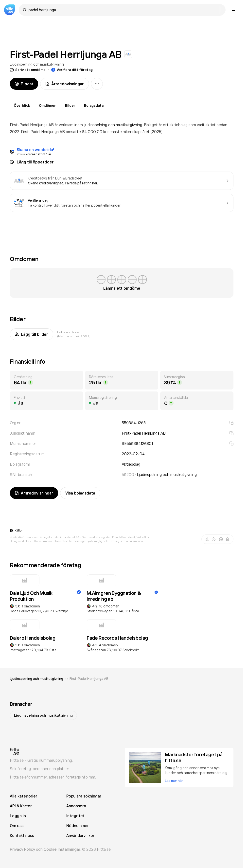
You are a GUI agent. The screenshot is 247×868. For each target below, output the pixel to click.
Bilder (70, 106)
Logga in (18, 816)
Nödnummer (78, 826)
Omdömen (48, 106)
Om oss (17, 826)
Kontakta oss (22, 835)
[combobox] (125, 10)
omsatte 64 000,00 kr (87, 132)
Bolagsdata (94, 106)
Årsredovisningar (65, 84)
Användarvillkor (80, 835)
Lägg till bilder (32, 334)
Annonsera (76, 806)
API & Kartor (21, 806)
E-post (24, 84)
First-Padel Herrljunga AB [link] (89, 679)
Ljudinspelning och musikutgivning (37, 64)
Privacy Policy (22, 849)
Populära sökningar (84, 796)
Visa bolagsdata (80, 493)
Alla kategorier (24, 796)
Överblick (22, 106)
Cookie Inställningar (62, 849)
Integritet (75, 816)
